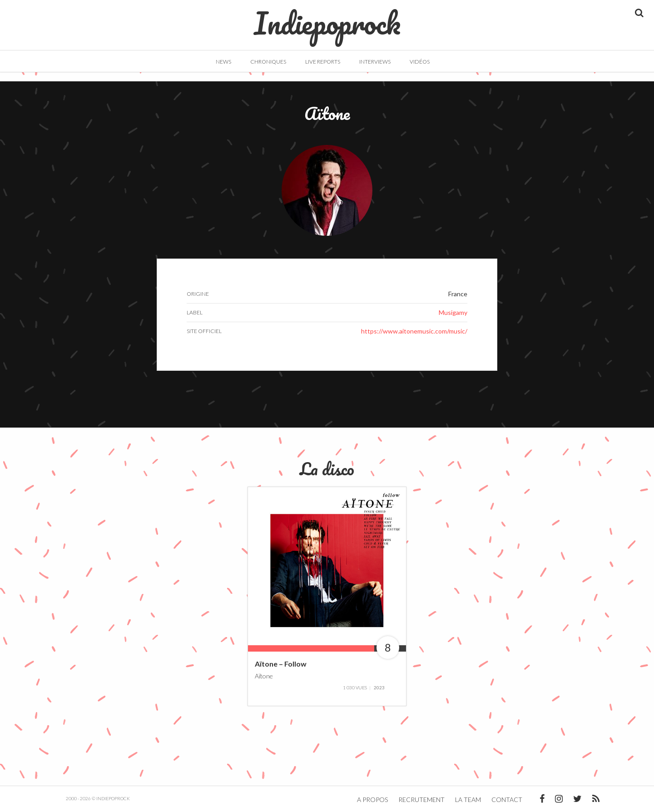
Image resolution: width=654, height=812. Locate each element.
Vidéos (420, 62)
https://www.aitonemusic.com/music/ (414, 331)
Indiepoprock (327, 19)
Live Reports (323, 62)
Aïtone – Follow (281, 664)
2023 (379, 687)
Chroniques (268, 62)
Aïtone (264, 675)
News (223, 62)
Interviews (375, 62)
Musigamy (453, 312)
